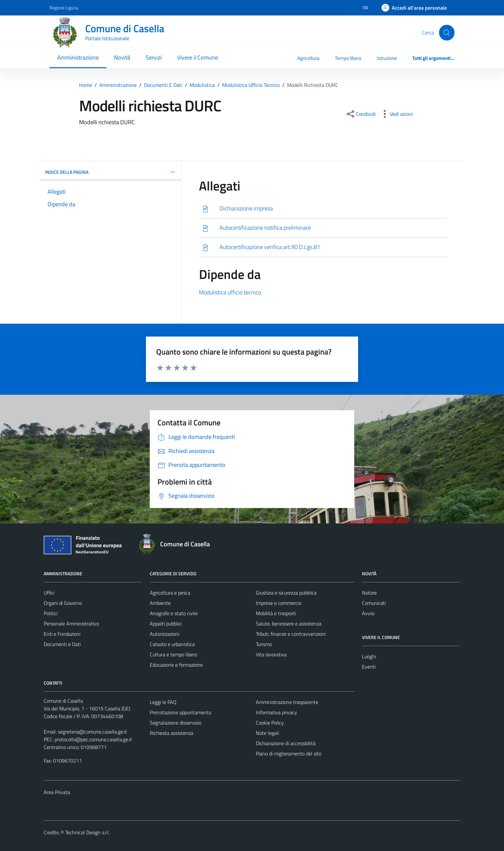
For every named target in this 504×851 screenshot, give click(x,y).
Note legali (267, 733)
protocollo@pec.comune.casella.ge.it (93, 739)
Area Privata (57, 792)
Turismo (264, 644)
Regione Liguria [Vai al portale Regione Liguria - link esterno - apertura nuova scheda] (64, 8)
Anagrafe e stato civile (174, 613)
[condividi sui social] (361, 114)
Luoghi (369, 656)
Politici (51, 613)
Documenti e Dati (62, 644)
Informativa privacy (276, 712)
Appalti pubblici (166, 624)
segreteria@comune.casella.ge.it (92, 732)
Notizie (369, 593)
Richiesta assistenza (171, 733)
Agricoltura (308, 58)
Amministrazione (78, 57)
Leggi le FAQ (163, 702)
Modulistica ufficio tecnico (230, 292)
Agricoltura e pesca (170, 593)
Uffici (49, 593)
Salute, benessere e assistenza (289, 624)
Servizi (154, 57)
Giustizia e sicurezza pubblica (286, 593)
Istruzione (387, 58)
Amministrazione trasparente (287, 702)
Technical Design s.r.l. (87, 832)
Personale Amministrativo (71, 624)
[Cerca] (447, 32)
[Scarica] (323, 209)
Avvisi (368, 613)
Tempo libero (348, 58)
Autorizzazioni (165, 634)
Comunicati (374, 603)
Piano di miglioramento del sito (289, 754)
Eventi (369, 667)
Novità (122, 57)
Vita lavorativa (271, 654)
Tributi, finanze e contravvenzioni (291, 634)
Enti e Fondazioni (62, 634)
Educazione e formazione (176, 665)
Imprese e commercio (279, 603)
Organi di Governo (63, 603)
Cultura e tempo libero (173, 654)
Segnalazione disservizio (175, 723)
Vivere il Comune (198, 57)
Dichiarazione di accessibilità (286, 743)
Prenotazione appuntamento (180, 712)
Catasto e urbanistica (172, 644)
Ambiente (160, 603)
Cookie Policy (270, 723)
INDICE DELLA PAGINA (111, 172)
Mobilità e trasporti (276, 613)
